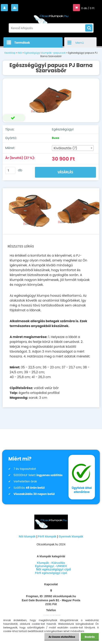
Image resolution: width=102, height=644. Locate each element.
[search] (89, 28)
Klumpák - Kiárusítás (51, 563)
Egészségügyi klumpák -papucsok (45, 53)
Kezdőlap (10, 53)
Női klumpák (27, 536)
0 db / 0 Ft (88, 8)
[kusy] (10, 170)
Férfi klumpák (47, 536)
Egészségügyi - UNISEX (51, 566)
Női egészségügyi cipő (54, 569)
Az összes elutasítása (62, 637)
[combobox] (73, 148)
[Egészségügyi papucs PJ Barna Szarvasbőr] (51, 100)
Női (20, 53)
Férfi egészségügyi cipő (51, 573)
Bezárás (90, 637)
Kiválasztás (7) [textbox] (65, 148)
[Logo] (51, 18)
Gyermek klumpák (71, 536)
